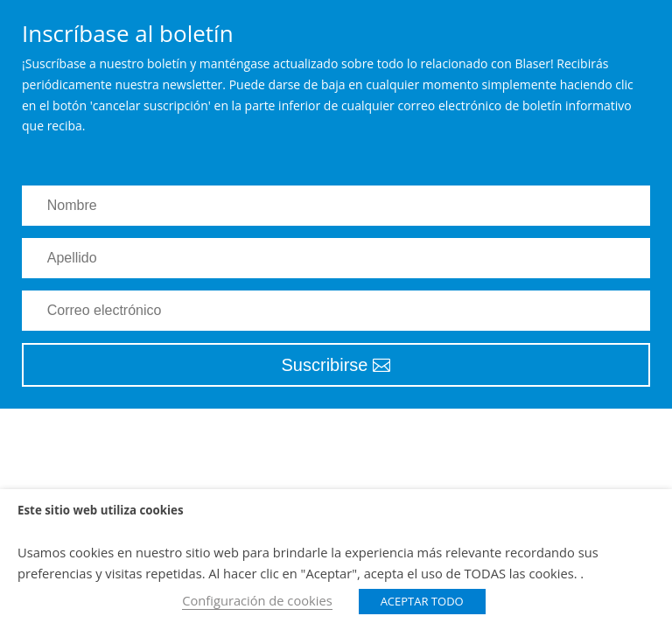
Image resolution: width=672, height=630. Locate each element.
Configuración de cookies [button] (257, 600)
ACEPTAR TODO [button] (422, 601)
